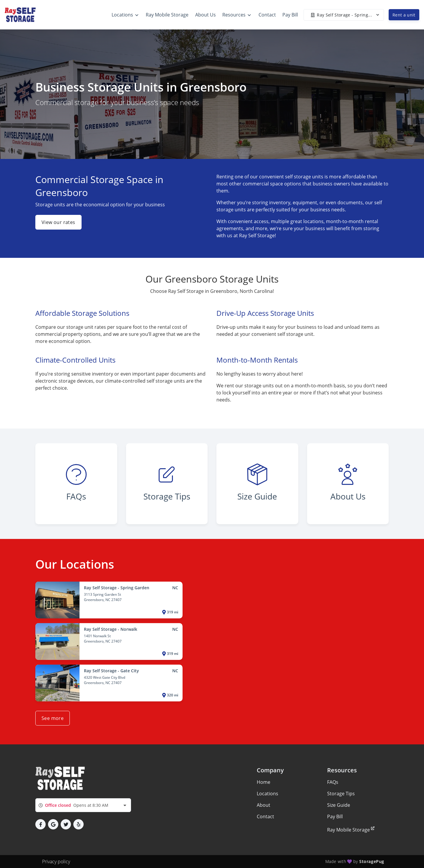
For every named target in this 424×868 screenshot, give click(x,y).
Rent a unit (404, 15)
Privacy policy (56, 862)
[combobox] (83, 805)
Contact (265, 816)
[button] (40, 824)
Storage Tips (341, 794)
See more (53, 718)
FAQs (333, 782)
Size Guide (339, 805)
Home (264, 782)
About (264, 805)
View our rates (58, 222)
